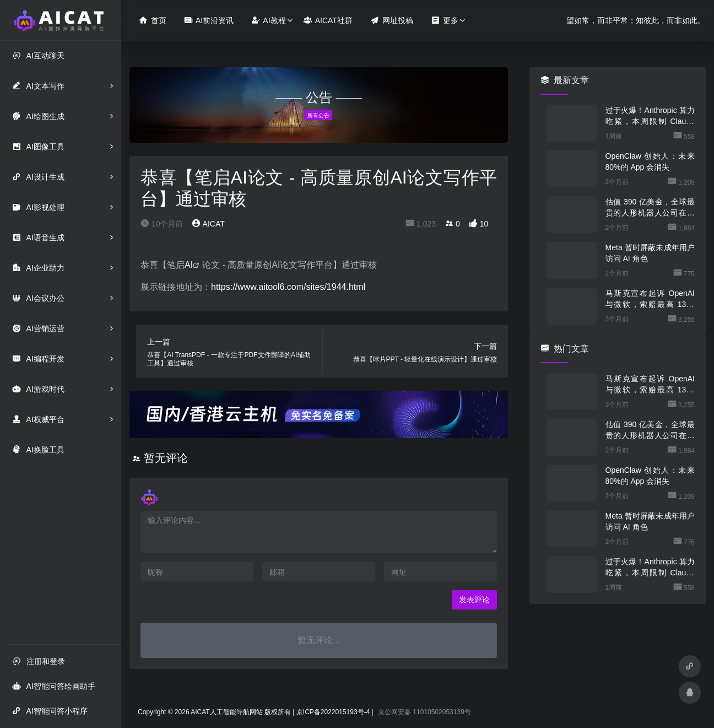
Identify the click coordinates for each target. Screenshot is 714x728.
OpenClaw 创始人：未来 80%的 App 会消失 (650, 161)
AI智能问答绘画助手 (53, 686)
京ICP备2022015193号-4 (333, 712)
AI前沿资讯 (209, 20)
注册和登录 (39, 661)
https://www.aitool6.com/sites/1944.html (288, 287)
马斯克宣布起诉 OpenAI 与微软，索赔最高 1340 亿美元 (650, 299)
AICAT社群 (328, 20)
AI (189, 265)
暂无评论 (166, 458)
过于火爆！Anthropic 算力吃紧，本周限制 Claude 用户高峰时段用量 (650, 116)
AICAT (208, 224)
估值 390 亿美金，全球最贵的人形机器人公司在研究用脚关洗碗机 (650, 208)
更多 (445, 20)
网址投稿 (392, 20)
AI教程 (268, 20)
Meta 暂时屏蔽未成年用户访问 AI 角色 (650, 253)
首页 (153, 20)
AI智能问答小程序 (50, 711)
